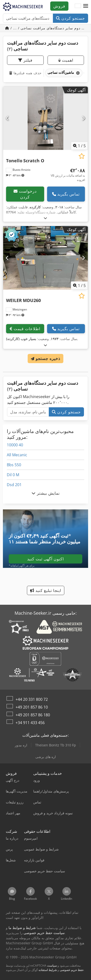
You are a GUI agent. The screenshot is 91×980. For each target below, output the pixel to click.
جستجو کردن (70, 18)
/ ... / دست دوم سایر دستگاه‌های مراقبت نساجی (47, 28)
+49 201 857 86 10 (32, 707)
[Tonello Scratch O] (45, 118)
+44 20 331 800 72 (32, 699)
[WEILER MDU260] (45, 258)
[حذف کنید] (78, 73)
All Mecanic (17, 455)
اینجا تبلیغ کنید (46, 590)
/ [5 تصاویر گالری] (79, 146)
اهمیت (66, 60)
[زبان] (78, 6)
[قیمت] (65, 175)
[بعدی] (83, 118)
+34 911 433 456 (30, 723)
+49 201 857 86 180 (33, 715)
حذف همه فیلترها (25, 73)
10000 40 (15, 445)
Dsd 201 (14, 485)
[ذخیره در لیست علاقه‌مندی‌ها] (82, 156)
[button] (86, 6)
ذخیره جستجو (45, 359)
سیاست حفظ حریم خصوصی (65, 968)
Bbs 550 (14, 465)
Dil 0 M (13, 475)
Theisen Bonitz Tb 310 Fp (56, 745)
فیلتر (25, 60)
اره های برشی (46, 757)
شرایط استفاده (48, 970)
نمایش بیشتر (46, 493)
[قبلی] (8, 118)
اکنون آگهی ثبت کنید (45, 559)
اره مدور (21, 745)
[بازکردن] (45, 218)
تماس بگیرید (66, 194)
